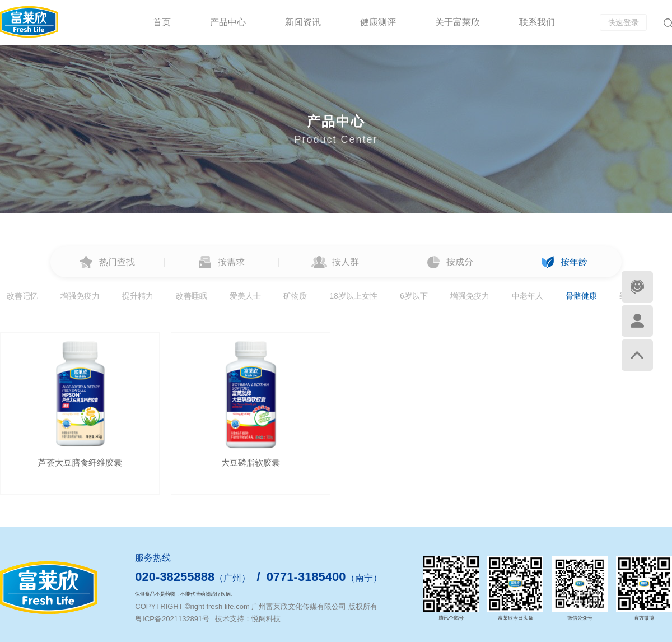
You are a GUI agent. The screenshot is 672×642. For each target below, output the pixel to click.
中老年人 (528, 296)
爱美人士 (245, 296)
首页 (162, 22)
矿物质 (295, 296)
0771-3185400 (306, 577)
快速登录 (623, 22)
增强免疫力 (80, 296)
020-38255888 (175, 577)
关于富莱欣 (458, 22)
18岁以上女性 (353, 296)
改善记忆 (22, 296)
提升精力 (138, 296)
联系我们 (537, 22)
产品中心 (228, 22)
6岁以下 (414, 296)
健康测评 (378, 22)
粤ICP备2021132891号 (172, 619)
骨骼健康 (581, 296)
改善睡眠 (192, 296)
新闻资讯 (303, 22)
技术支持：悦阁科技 (248, 619)
